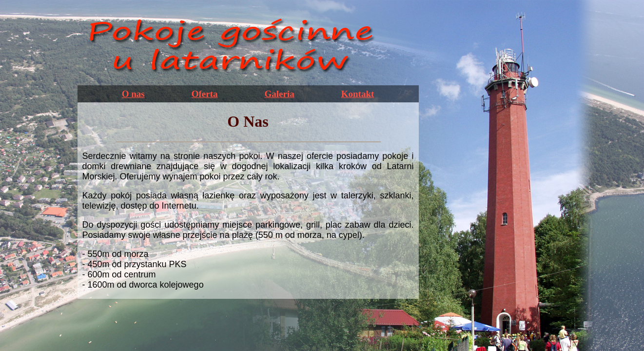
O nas (133, 94)
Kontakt (358, 94)
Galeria (280, 94)
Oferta (205, 94)
